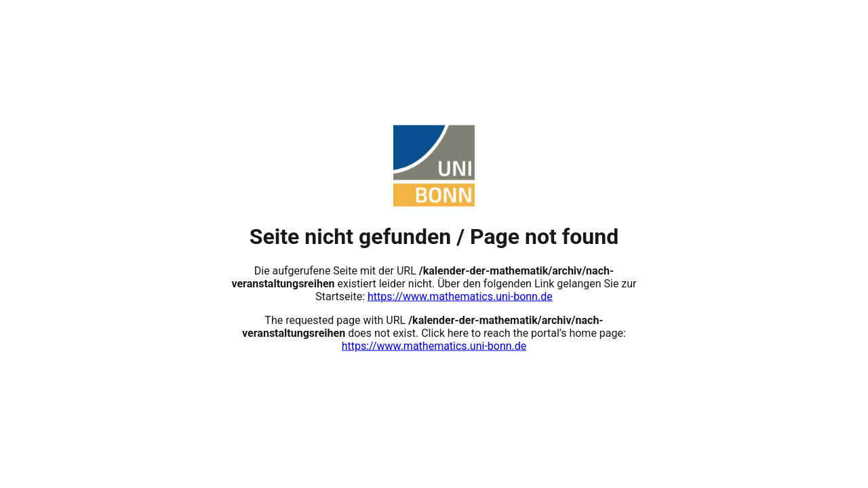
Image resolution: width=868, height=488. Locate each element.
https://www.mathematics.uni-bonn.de (460, 296)
